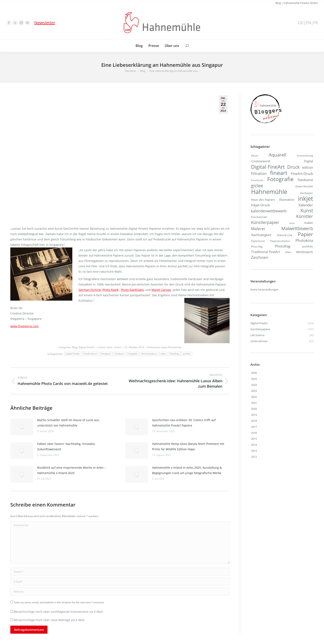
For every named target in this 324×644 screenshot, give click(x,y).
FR (316, 23)
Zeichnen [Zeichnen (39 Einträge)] (260, 257)
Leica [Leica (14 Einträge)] (292, 223)
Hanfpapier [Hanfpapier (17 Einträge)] (307, 193)
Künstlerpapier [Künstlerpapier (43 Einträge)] (265, 222)
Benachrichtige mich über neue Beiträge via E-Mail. (49, 620)
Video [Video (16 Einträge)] (288, 252)
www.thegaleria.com (24, 326)
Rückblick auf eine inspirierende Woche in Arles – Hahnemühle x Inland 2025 (71, 470)
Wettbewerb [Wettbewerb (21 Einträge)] (305, 252)
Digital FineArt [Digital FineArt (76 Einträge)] (268, 167)
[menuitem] (139, 46)
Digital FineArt (87, 347)
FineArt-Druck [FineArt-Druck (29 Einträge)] (302, 174)
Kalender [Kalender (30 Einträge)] (306, 205)
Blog (75, 347)
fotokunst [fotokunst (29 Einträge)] (305, 180)
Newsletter (45, 23)
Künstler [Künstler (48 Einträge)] (305, 216)
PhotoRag (174, 354)
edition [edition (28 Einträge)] (308, 167)
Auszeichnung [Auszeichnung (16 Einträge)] (305, 155)
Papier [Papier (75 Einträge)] (305, 234)
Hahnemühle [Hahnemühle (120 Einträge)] (269, 192)
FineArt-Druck (90, 354)
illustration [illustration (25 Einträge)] (287, 200)
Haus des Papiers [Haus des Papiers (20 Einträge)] (263, 200)
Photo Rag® (110, 290)
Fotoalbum (106, 354)
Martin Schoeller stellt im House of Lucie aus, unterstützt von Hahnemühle (68, 423)
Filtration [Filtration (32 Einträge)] (259, 173)
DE (301, 23)
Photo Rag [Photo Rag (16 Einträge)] (257, 246)
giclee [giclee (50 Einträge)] (257, 186)
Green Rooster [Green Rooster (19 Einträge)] (304, 186)
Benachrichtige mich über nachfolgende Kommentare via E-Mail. (59, 612)
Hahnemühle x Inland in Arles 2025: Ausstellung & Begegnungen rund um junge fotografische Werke (187, 470)
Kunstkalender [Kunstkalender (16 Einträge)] (259, 217)
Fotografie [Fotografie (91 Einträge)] (280, 179)
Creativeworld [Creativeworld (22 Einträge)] (261, 161)
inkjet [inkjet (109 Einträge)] (306, 198)
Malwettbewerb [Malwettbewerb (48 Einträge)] (297, 228)
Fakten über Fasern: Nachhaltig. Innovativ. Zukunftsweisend (66, 446)
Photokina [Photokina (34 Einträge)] (304, 240)
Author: (110, 347)
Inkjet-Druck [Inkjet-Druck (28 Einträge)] (260, 205)
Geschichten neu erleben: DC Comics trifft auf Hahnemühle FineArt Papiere (184, 423)
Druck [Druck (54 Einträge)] (294, 167)
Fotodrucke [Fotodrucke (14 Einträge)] (257, 180)
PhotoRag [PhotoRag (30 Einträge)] (283, 246)
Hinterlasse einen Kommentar (165, 347)
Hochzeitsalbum (149, 354)
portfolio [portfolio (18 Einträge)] (308, 246)
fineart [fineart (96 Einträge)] (279, 173)
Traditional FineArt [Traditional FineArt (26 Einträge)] (266, 252)
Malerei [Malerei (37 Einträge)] (258, 229)
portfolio (187, 354)
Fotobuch (119, 354)
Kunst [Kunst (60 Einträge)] (307, 210)
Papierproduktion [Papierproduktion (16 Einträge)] (280, 241)
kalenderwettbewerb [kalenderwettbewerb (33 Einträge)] (269, 211)
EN (308, 23)
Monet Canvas (161, 290)
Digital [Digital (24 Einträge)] (309, 161)
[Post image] (22, 427)
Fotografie (132, 354)
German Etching (90, 290)
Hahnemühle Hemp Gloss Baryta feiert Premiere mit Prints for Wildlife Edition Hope (188, 446)
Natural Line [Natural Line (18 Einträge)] (285, 235)
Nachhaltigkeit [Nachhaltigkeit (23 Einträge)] (261, 235)
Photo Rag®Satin (133, 290)
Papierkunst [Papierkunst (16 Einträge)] (258, 241)
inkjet (163, 354)
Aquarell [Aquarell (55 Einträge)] (278, 155)
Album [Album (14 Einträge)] (255, 156)
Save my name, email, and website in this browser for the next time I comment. (59, 602)
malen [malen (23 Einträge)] (309, 223)
